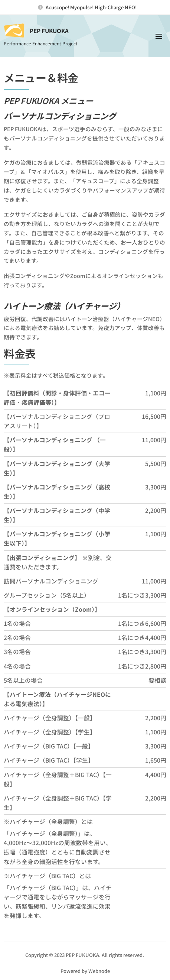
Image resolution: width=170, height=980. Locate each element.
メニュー (159, 36)
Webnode (99, 971)
